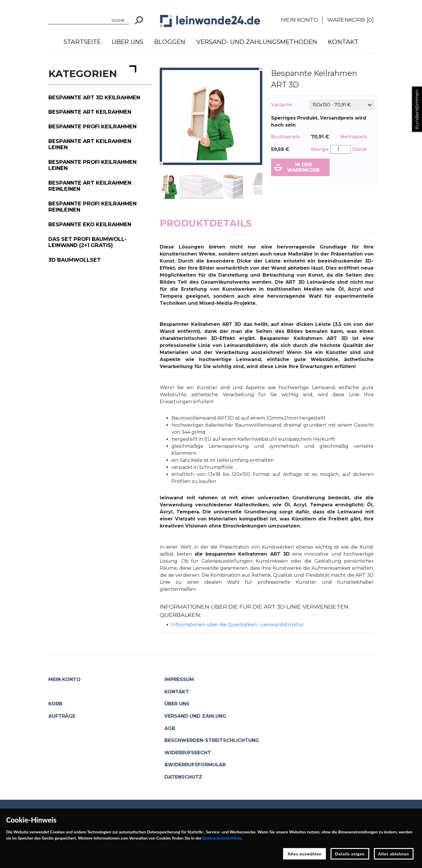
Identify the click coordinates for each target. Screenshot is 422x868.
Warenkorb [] (350, 20)
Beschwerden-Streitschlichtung (212, 740)
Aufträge (62, 716)
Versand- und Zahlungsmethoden (257, 42)
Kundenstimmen (417, 109)
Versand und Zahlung (195, 716)
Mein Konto (300, 20)
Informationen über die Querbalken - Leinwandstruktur (238, 625)
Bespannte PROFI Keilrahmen (92, 126)
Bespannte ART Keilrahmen (90, 112)
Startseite (82, 42)
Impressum (179, 679)
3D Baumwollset (75, 260)
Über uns (127, 42)
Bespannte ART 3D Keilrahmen (94, 97)
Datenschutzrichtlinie (222, 838)
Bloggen (170, 42)
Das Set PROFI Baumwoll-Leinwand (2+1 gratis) (87, 242)
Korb (55, 704)
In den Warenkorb (303, 167)
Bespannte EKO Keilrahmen (90, 224)
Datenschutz (183, 777)
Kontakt (343, 42)
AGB (170, 728)
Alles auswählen (304, 854)
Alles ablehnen (394, 854)
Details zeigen (350, 854)
